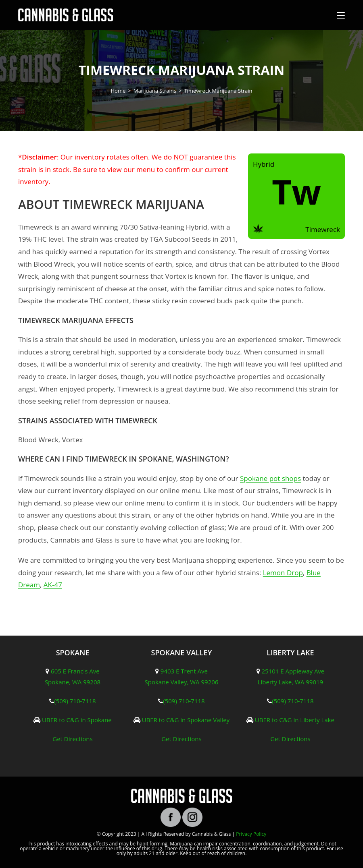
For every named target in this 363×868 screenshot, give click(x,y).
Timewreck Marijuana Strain (218, 91)
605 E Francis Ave (75, 671)
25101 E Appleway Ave (293, 671)
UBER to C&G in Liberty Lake (295, 720)
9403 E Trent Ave (184, 671)
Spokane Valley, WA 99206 (182, 682)
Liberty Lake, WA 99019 (290, 682)
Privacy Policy (251, 834)
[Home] (118, 91)
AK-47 (53, 585)
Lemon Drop (283, 573)
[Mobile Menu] (341, 15)
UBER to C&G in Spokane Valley (186, 720)
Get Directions (73, 739)
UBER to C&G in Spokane (77, 720)
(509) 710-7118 (75, 701)
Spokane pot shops (270, 478)
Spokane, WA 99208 (73, 682)
